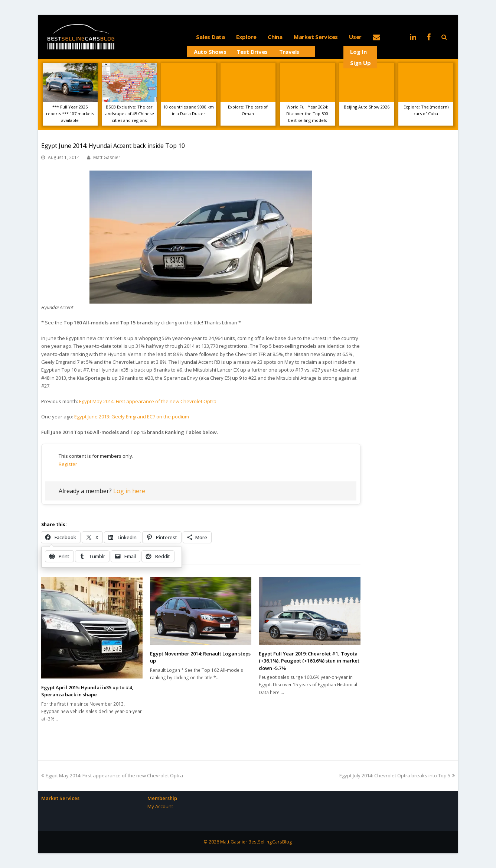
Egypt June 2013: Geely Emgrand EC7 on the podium (132, 417)
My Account (160, 806)
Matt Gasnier (107, 157)
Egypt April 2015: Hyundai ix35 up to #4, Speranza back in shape (87, 691)
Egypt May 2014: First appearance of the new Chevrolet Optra (148, 401)
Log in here (129, 491)
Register (68, 464)
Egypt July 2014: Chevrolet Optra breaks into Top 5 (397, 775)
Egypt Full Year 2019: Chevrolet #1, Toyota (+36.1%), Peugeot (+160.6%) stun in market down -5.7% (309, 661)
